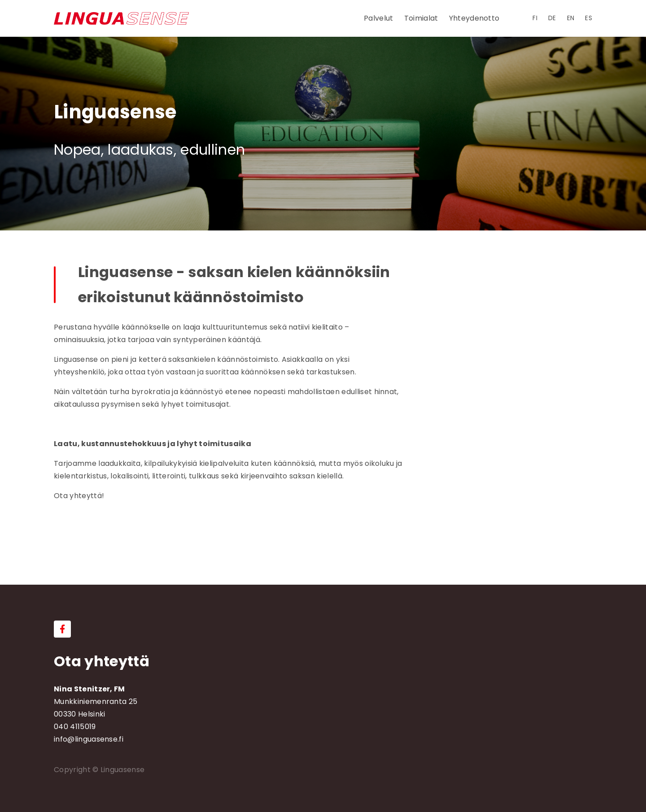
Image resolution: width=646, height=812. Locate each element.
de (552, 18)
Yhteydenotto (474, 18)
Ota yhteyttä (102, 661)
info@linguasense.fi (89, 739)
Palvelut (379, 18)
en (571, 18)
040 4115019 (75, 727)
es (589, 18)
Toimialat (421, 18)
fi (535, 18)
